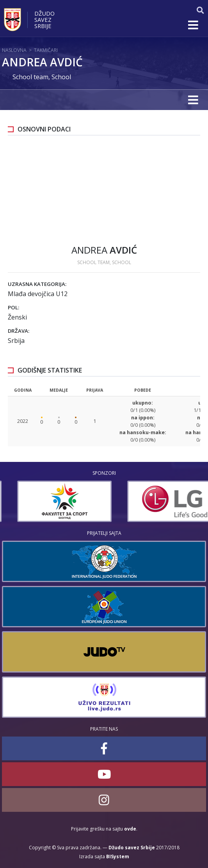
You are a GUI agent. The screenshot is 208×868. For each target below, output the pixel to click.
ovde (130, 829)
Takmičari (46, 50)
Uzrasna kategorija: (37, 284)
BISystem (118, 856)
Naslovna (14, 50)
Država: (19, 331)
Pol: (13, 307)
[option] (49, 501)
